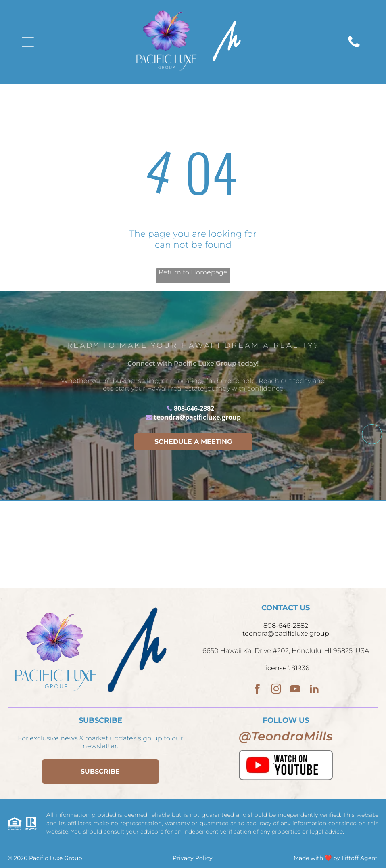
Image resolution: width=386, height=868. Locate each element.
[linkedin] (314, 690)
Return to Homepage (193, 272)
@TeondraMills (286, 736)
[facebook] (257, 690)
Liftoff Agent (360, 858)
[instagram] (276, 690)
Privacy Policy (193, 858)
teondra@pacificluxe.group (197, 417)
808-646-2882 (194, 408)
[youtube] (295, 690)
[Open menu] (28, 42)
